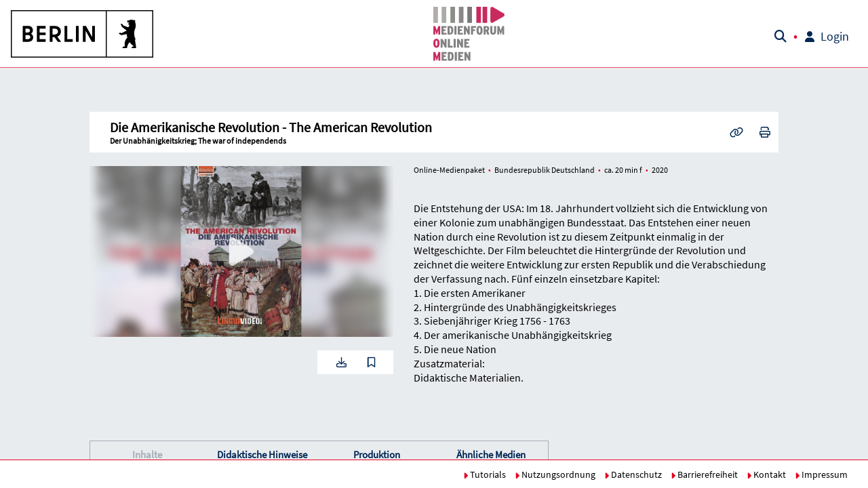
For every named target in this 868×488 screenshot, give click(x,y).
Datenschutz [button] (633, 474)
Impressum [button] (821, 474)
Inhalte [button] (147, 454)
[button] (83, 34)
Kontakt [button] (766, 474)
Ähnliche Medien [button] (491, 454)
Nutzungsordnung (555, 474)
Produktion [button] (377, 454)
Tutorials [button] (485, 474)
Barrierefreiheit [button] (704, 474)
